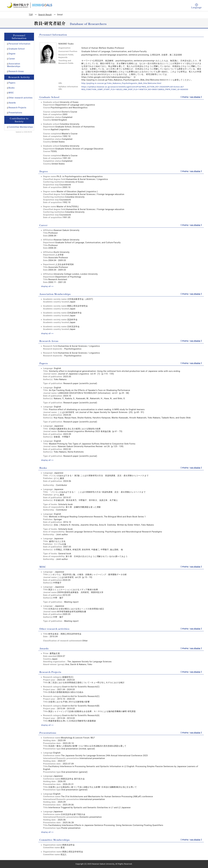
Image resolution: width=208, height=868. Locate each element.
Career (12, 59)
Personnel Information (19, 44)
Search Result (45, 15)
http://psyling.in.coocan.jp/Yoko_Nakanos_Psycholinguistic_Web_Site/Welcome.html (123, 83)
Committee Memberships (21, 127)
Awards (12, 103)
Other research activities (21, 98)
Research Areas (16, 71)
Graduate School (17, 49)
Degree (12, 54)
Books (12, 88)
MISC (11, 93)
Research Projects (17, 108)
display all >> (48, 286)
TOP (31, 15)
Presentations (15, 113)
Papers (12, 83)
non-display (195, 97)
